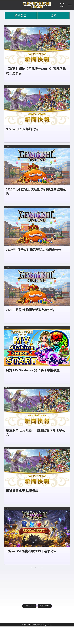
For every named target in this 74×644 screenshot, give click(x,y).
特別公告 (21, 33)
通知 (53, 33)
